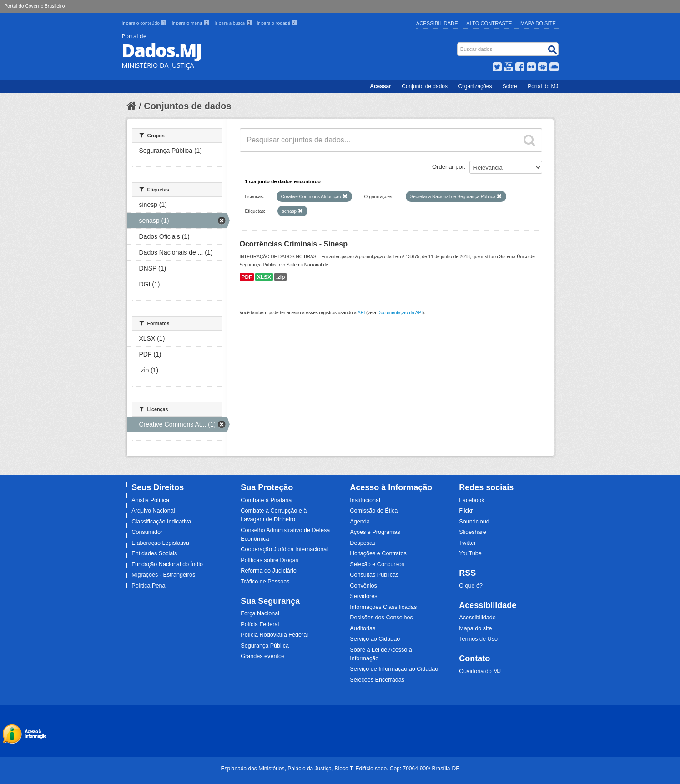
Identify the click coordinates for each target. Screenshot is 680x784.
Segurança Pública (265, 646)
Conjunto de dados (425, 86)
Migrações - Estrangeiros (163, 575)
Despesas (363, 543)
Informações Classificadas (383, 607)
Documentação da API (400, 313)
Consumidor (147, 532)
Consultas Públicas (374, 575)
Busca (458, 44)
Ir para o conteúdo (145, 23)
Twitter (467, 543)
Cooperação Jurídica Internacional (284, 549)
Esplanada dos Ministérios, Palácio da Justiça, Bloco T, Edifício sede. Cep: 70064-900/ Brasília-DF (340, 769)
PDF (247, 277)
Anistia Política (150, 500)
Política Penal (149, 586)
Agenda (360, 522)
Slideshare (473, 532)
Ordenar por (448, 167)
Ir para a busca (234, 23)
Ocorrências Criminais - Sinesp (294, 244)
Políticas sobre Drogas (269, 560)
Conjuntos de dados (187, 106)
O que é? (471, 586)
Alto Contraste (489, 23)
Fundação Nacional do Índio (167, 564)
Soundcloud (474, 522)
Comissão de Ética (374, 511)
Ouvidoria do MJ (480, 671)
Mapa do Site (538, 23)
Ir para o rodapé (277, 23)
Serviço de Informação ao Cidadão (394, 669)
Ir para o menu (191, 23)
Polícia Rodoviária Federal (274, 635)
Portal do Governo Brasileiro (35, 6)
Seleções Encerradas (377, 680)
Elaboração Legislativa (160, 543)
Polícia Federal (260, 624)
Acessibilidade (437, 23)
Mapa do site (475, 628)
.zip (281, 277)
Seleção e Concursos (377, 564)
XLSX (264, 277)
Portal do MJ (543, 86)
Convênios (363, 586)
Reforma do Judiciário (269, 571)
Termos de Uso (478, 639)
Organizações (475, 86)
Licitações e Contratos (378, 553)
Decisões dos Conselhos (381, 618)
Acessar (380, 86)
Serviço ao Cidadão (375, 639)
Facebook (471, 500)
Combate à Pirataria (266, 500)
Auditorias (363, 628)
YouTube (470, 553)
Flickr (466, 511)
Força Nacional (260, 613)
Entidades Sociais (154, 553)
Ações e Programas (375, 532)
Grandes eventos (262, 656)
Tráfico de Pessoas (265, 582)
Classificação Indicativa (161, 522)
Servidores (363, 596)
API (361, 313)
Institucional (365, 500)
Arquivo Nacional (153, 511)
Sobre (510, 86)
